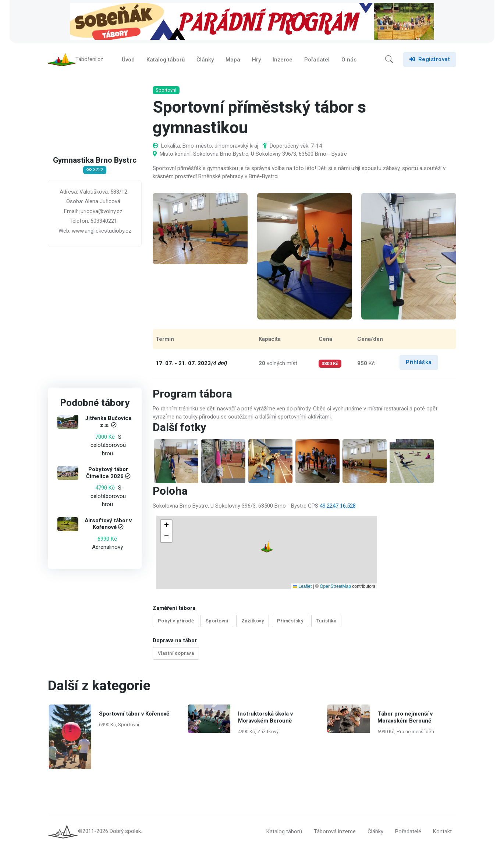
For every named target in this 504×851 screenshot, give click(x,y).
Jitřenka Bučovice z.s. (108, 423)
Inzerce (283, 60)
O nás (349, 60)
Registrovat (430, 60)
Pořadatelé (408, 832)
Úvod (128, 60)
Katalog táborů (166, 60)
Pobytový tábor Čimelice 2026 (107, 475)
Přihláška (419, 364)
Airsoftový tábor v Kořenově (108, 526)
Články (205, 60)
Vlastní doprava (176, 654)
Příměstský (290, 623)
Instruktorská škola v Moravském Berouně (265, 718)
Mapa (233, 60)
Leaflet (302, 588)
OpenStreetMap (335, 588)
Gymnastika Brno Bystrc (95, 162)
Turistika (326, 623)
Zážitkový (253, 623)
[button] (389, 60)
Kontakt (442, 832)
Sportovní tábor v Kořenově (134, 714)
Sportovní (217, 623)
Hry (256, 60)
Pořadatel (317, 60)
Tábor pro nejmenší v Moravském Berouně (405, 718)
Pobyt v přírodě (176, 623)
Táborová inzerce (335, 832)
